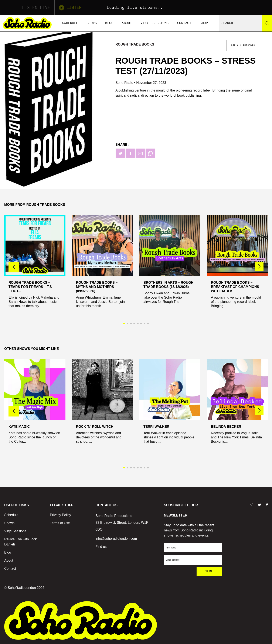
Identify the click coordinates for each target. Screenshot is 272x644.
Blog (109, 23)
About (127, 23)
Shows (92, 23)
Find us (101, 547)
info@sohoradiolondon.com (116, 539)
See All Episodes (243, 46)
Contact (184, 23)
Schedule (70, 23)
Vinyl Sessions (155, 23)
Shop (204, 23)
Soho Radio (125, 83)
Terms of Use (60, 523)
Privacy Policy (61, 515)
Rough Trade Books (135, 44)
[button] (259, 266)
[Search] (267, 23)
